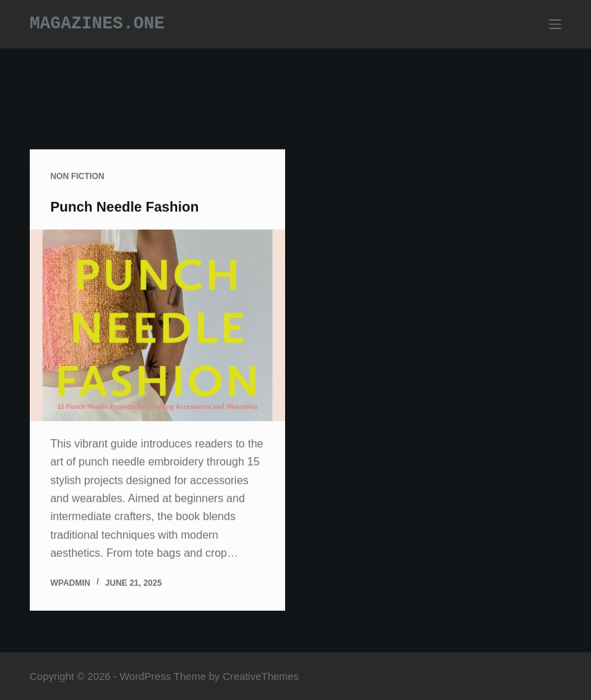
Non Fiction (78, 177)
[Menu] (555, 24)
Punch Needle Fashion (125, 208)
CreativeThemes (261, 676)
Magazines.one (97, 24)
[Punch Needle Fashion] (157, 326)
